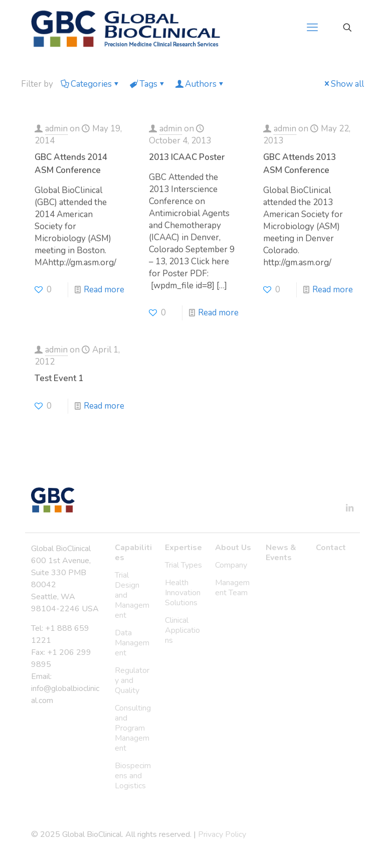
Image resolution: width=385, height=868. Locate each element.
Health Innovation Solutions (183, 593)
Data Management (132, 643)
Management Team (232, 588)
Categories (90, 84)
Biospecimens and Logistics (133, 776)
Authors (200, 84)
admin (56, 129)
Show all (343, 84)
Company (231, 565)
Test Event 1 (59, 378)
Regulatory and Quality (132, 680)
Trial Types (183, 565)
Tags (148, 84)
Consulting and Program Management (133, 728)
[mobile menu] (312, 28)
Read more (104, 290)
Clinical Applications (182, 630)
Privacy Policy (222, 834)
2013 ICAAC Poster (187, 157)
